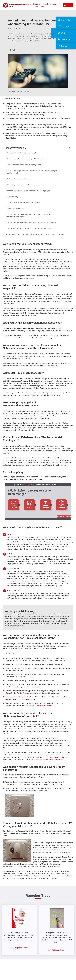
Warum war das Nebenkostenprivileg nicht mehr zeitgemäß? (27, 159)
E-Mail (63, 33)
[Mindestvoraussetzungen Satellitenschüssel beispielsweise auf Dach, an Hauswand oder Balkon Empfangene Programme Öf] (14, 505)
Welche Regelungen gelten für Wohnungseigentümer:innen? (27, 185)
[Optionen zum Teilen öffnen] (13, 50)
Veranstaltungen (66, 39)
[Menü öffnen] (68, 5)
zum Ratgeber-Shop (19, 948)
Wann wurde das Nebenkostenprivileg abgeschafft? (24, 165)
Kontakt (46, 4)
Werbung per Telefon (44, 706)
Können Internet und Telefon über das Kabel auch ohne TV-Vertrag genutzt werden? (35, 235)
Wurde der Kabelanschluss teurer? (18, 179)
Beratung (53, 4)
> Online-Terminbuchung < (33, 4)
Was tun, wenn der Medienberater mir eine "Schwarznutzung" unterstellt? (32, 223)
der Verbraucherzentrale (28, 693)
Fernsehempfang (12, 197)
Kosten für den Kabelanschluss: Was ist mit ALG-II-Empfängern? (29, 191)
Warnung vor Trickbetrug (15, 209)
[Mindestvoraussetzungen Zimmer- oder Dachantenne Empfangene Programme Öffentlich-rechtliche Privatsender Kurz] (46, 505)
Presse (43, 7)
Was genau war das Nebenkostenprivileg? (21, 153)
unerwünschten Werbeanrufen (19, 697)
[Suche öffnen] (60, 5)
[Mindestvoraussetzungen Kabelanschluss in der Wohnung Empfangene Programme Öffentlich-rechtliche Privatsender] (30, 505)
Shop (37, 7)
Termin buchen (66, 20)
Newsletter (64, 46)
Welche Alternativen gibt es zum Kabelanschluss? (24, 203)
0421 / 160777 (66, 26)
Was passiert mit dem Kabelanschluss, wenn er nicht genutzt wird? (29, 229)
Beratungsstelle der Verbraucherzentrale (49, 760)
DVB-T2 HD (11, 537)
